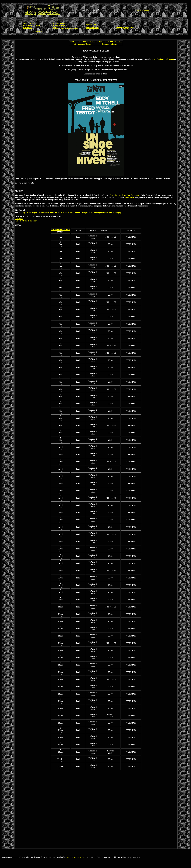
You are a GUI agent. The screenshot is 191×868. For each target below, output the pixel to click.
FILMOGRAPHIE (92, 24)
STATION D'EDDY (73, 29)
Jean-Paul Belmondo (131, 195)
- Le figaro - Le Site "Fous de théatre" (26, 220)
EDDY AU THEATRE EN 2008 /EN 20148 (60, 24)
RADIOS (56, 27)
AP (24, 25)
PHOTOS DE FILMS (93, 28)
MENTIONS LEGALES (75, 857)
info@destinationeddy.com (163, 59)
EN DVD (119, 29)
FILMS (132, 27)
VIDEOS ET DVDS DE (123, 27)
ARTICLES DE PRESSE (30, 24)
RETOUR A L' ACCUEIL (142, 10)
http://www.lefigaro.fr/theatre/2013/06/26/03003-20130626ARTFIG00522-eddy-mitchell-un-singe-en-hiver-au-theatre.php (71, 212)
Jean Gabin (115, 195)
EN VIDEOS (126, 29)
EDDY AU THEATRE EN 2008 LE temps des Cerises (83, 43)
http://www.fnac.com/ (61, 230)
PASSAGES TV (27, 28)
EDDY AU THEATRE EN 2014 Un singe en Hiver (109, 43)
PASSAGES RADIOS (60, 29)
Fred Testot (130, 197)
